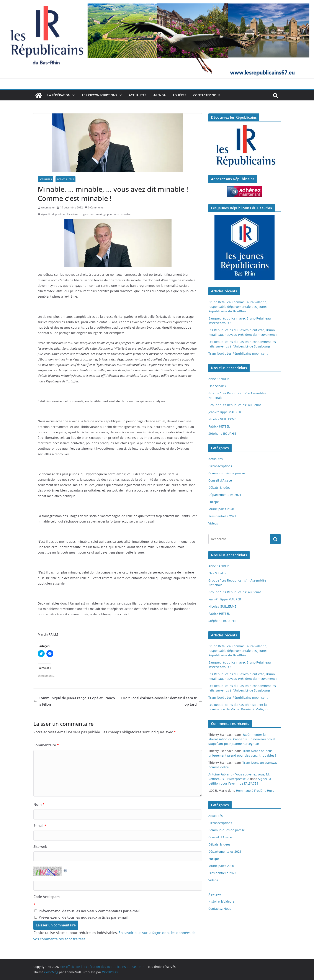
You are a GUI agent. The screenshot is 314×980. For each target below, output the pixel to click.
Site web (40, 847)
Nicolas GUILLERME (222, 419)
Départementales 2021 (225, 495)
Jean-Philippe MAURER (225, 412)
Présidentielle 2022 (222, 516)
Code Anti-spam (47, 897)
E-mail (40, 826)
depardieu (58, 214)
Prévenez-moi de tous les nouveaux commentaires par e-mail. (89, 911)
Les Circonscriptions (100, 95)
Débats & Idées (65, 179)
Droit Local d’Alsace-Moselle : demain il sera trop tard (162, 701)
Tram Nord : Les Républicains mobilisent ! (239, 353)
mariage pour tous (107, 214)
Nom (39, 805)
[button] (73, 95)
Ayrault (46, 214)
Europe (214, 502)
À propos (215, 894)
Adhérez (179, 95)
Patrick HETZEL (219, 426)
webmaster (48, 207)
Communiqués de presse (227, 473)
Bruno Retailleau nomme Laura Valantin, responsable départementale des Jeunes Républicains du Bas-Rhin (238, 307)
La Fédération (59, 95)
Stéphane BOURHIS (222, 433)
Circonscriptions (220, 466)
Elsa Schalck (217, 386)
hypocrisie (88, 214)
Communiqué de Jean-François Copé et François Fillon (74, 701)
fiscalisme (73, 214)
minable (126, 214)
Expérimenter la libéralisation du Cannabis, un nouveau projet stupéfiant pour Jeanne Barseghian (242, 739)
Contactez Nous (207, 95)
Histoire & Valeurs (221, 901)
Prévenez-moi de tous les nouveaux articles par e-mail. (83, 917)
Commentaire (46, 745)
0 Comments (94, 207)
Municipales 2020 (221, 509)
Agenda (159, 95)
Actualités (138, 95)
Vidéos (213, 523)
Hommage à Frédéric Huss (255, 791)
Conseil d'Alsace (220, 480)
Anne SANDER (219, 379)
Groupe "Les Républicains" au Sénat (235, 405)
